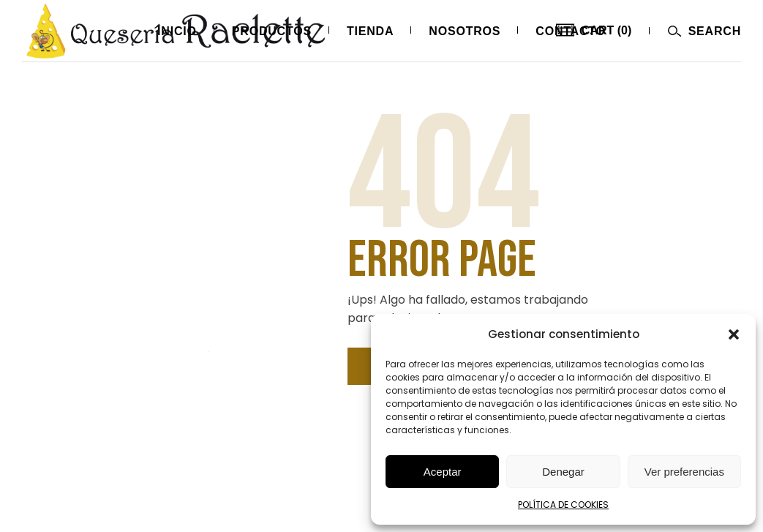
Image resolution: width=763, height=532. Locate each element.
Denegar (563, 472)
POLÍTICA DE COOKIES (563, 505)
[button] (734, 334)
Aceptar (443, 472)
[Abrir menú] (704, 31)
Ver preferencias (684, 472)
